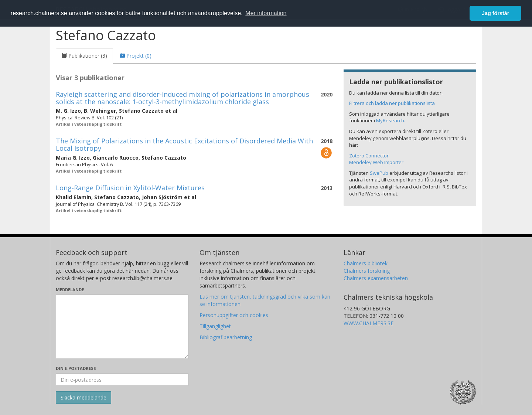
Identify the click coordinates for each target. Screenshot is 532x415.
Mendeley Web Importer (376, 162)
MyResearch (390, 120)
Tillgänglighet (215, 326)
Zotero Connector (369, 156)
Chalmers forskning (367, 271)
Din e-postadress (76, 368)
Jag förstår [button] (495, 13)
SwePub (379, 173)
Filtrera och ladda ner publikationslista (392, 103)
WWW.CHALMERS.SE (369, 323)
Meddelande (70, 290)
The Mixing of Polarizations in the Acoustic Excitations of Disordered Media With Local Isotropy (184, 144)
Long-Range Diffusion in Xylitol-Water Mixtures (130, 188)
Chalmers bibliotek (366, 263)
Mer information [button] (266, 13)
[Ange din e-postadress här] (122, 380)
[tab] (84, 56)
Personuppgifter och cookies (234, 315)
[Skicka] (83, 398)
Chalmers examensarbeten (376, 278)
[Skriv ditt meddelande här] (122, 327)
